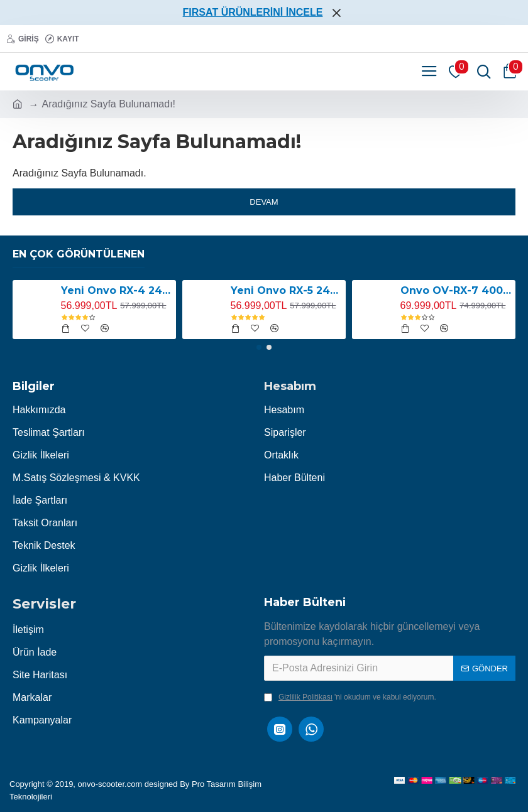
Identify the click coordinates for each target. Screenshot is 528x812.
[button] (259, 347)
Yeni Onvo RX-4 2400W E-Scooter (117, 290)
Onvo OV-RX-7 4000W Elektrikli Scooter (456, 290)
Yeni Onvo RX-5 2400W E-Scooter (286, 290)
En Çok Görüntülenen (79, 254)
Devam (264, 202)
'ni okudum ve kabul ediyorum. (350, 697)
